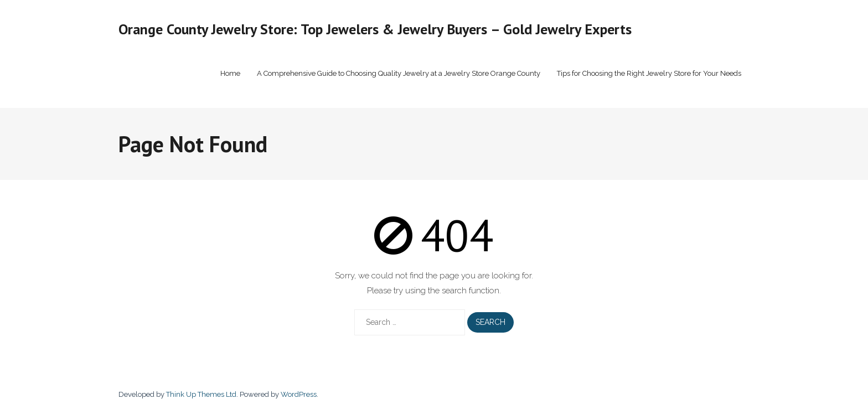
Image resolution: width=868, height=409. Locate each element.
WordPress (299, 394)
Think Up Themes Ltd (201, 394)
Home (230, 73)
